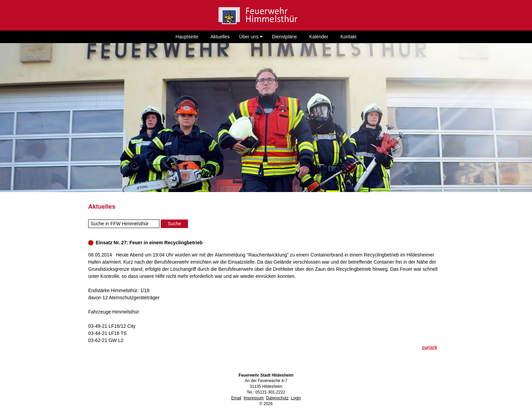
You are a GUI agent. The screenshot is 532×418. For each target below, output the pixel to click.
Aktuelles (220, 37)
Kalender (319, 37)
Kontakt (348, 37)
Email (236, 398)
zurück (429, 347)
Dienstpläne (284, 37)
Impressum (254, 398)
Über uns (251, 37)
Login (296, 398)
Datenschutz (277, 398)
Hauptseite (187, 37)
